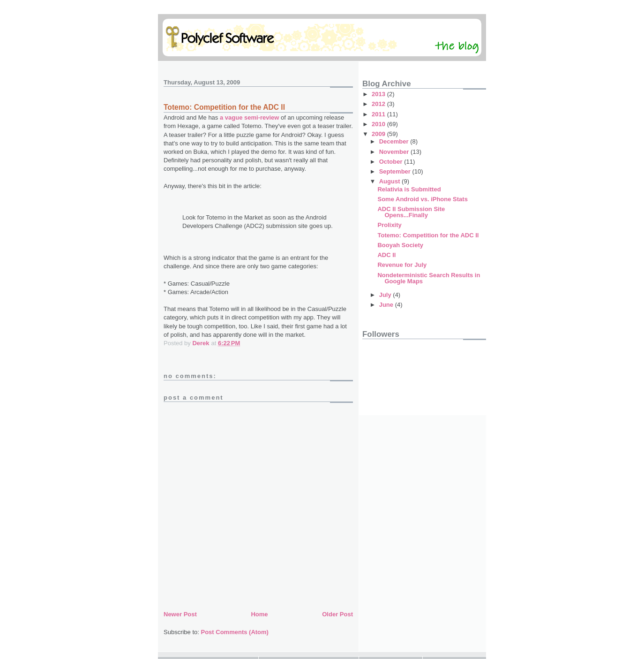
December (395, 141)
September (396, 171)
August (390, 181)
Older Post (337, 614)
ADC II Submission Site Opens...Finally (411, 212)
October (392, 162)
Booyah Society (400, 245)
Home (259, 614)
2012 (379, 104)
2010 (379, 124)
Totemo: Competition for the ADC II (428, 235)
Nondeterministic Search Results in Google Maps (429, 278)
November (395, 152)
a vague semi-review (249, 117)
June (387, 305)
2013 (379, 94)
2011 (379, 114)
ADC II (386, 255)
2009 (379, 134)
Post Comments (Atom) (235, 632)
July (386, 295)
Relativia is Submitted (409, 189)
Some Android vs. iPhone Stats (422, 199)
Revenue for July (402, 265)
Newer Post (180, 614)
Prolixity (389, 225)
